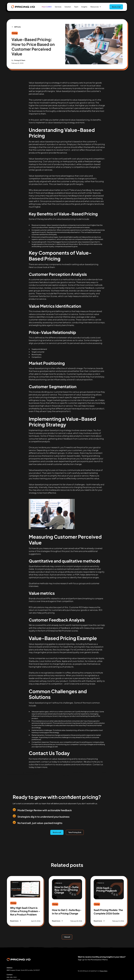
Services (58, 7)
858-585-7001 (12, 977)
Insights (84, 7)
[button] (96, 7)
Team (76, 7)
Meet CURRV (47, 7)
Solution (68, 7)
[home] (23, 7)
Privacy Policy (104, 971)
